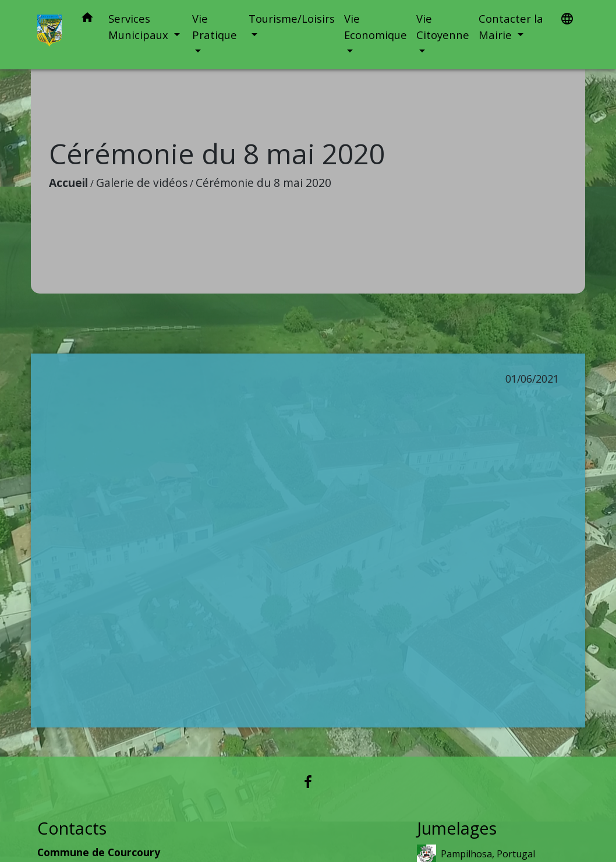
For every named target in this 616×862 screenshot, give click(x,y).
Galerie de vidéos (142, 183)
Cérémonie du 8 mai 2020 (263, 183)
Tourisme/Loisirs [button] (292, 18)
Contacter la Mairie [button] (511, 27)
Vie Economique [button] (376, 27)
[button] (87, 20)
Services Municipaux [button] (140, 27)
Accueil (68, 183)
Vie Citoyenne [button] (443, 27)
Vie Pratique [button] (215, 27)
